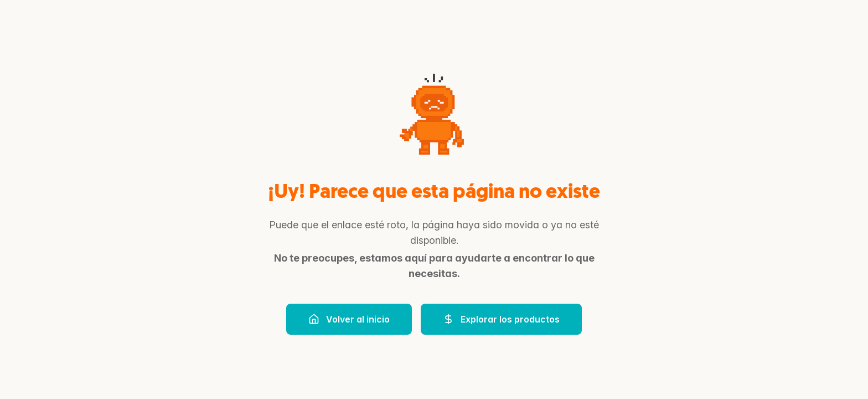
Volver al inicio (349, 319)
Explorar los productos (501, 319)
